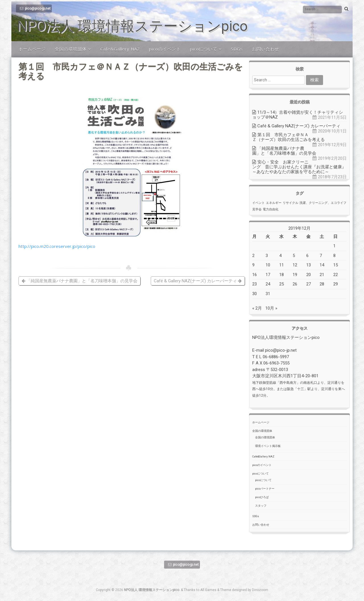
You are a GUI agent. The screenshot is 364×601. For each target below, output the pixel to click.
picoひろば (262, 497)
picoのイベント (165, 49)
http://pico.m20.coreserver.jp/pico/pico (57, 246)
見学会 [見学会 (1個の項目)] (257, 209)
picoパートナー (265, 489)
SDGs (237, 49)
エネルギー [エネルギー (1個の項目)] (274, 203)
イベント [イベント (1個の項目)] (258, 203)
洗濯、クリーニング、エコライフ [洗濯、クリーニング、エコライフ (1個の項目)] (323, 203)
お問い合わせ (266, 49)
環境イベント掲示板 (268, 446)
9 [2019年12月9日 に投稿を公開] (253, 265)
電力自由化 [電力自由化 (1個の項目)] (271, 209)
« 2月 (257, 308)
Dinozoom (260, 590)
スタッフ (261, 506)
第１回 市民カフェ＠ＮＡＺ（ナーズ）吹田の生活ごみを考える (288, 137)
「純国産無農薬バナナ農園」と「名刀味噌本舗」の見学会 (79, 281)
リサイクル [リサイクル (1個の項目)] (290, 203)
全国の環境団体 (71, 49)
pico (25, 257)
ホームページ (32, 49)
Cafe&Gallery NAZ (120, 49)
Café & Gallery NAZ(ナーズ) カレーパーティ (198, 281)
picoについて (204, 49)
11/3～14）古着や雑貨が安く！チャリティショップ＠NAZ (298, 115)
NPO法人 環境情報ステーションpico (132, 26)
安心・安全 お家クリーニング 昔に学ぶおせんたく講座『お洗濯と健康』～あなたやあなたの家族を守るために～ (299, 167)
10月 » (271, 308)
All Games (208, 590)
